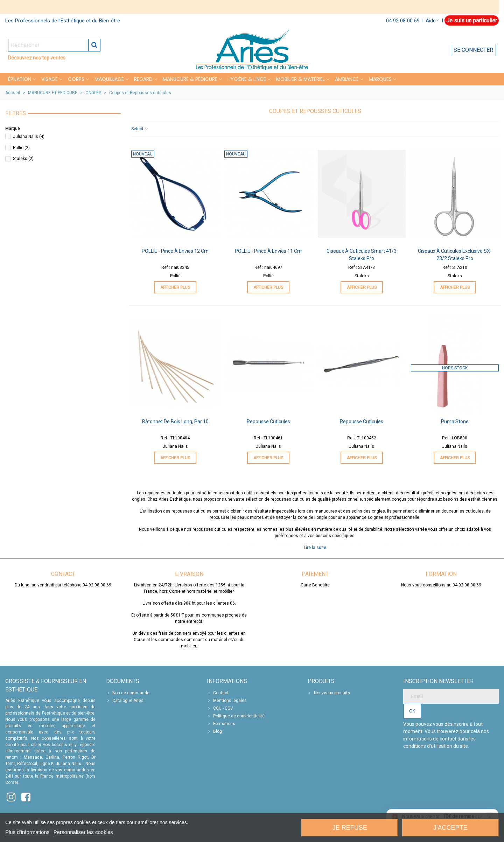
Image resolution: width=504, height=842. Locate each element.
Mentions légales (227, 701)
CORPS (76, 79)
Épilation (20, 79)
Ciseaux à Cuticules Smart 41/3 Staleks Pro (362, 255)
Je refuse (350, 828)
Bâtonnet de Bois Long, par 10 (175, 422)
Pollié (21, 148)
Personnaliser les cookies (83, 832)
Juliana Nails (29, 137)
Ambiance (347, 79)
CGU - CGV (220, 708)
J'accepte (450, 828)
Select (140, 129)
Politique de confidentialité (236, 716)
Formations (221, 724)
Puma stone (455, 422)
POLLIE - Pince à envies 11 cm (268, 251)
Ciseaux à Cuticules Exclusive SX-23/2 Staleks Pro (455, 255)
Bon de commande (128, 693)
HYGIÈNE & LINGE (247, 79)
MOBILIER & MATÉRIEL (300, 79)
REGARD (143, 79)
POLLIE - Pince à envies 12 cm (175, 251)
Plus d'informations (27, 832)
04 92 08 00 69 (403, 21)
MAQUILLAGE (109, 79)
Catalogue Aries (125, 701)
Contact (218, 693)
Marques (380, 79)
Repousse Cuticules (268, 422)
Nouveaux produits (329, 693)
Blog (214, 731)
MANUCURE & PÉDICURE (190, 79)
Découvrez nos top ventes (37, 58)
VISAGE (50, 79)
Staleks (23, 159)
